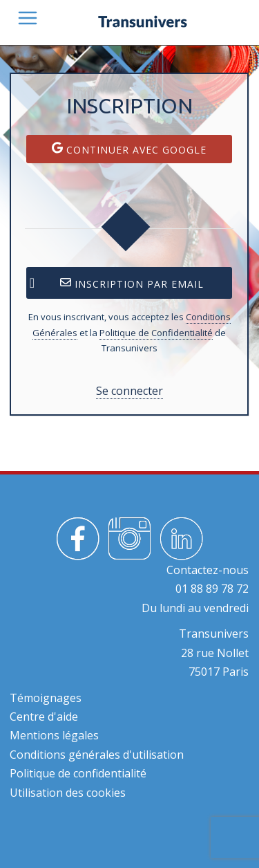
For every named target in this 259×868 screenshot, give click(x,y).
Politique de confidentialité (78, 773)
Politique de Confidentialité (156, 333)
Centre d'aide (44, 717)
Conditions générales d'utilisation (97, 755)
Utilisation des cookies (68, 793)
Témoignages (46, 698)
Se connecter (129, 391)
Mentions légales (54, 735)
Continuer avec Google (129, 149)
